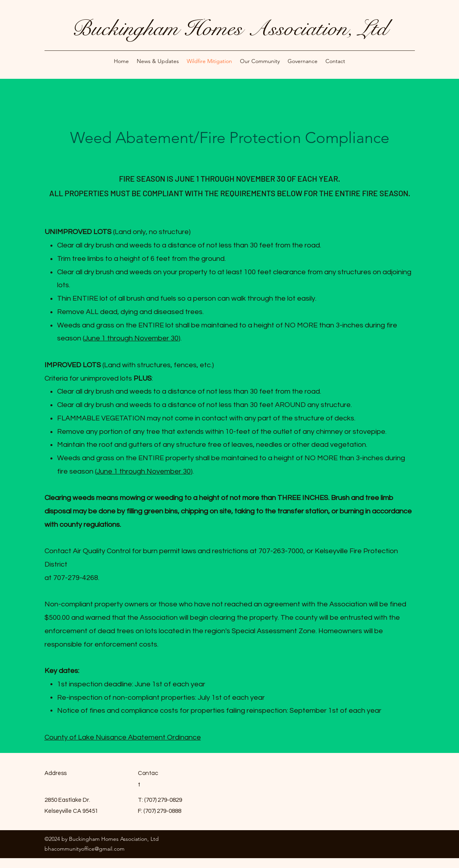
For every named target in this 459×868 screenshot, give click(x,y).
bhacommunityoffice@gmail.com (85, 849)
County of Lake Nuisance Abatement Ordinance (123, 737)
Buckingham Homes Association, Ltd (229, 28)
